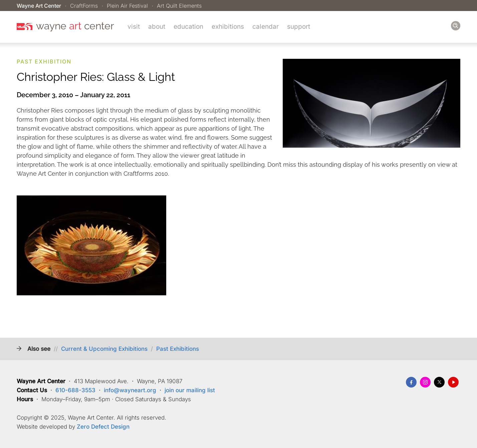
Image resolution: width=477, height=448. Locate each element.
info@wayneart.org (130, 390)
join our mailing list (190, 390)
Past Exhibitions (178, 349)
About (157, 27)
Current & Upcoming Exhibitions (104, 349)
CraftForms (84, 6)
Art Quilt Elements (179, 6)
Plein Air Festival (127, 6)
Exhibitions (228, 27)
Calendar (266, 27)
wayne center (75, 26)
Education (188, 27)
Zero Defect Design (103, 427)
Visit (134, 27)
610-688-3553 (75, 390)
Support (299, 27)
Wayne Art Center (39, 6)
